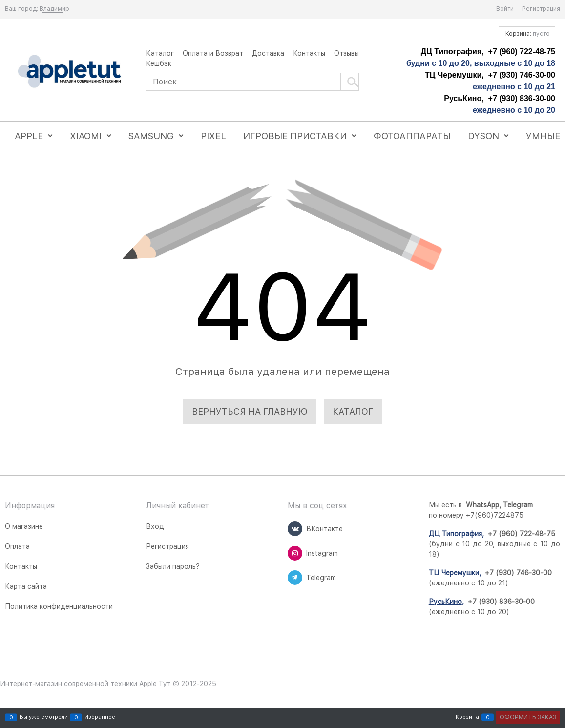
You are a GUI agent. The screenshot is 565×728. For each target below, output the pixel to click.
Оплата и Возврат (213, 53)
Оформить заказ (528, 717)
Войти (505, 9)
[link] (54, 9)
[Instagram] (295, 553)
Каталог (160, 53)
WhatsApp (482, 505)
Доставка (268, 53)
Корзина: (527, 34)
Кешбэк (159, 63)
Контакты (309, 53)
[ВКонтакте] (295, 529)
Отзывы (346, 53)
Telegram (518, 505)
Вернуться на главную (250, 411)
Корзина (467, 718)
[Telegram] (295, 578)
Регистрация (541, 9)
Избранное (100, 718)
